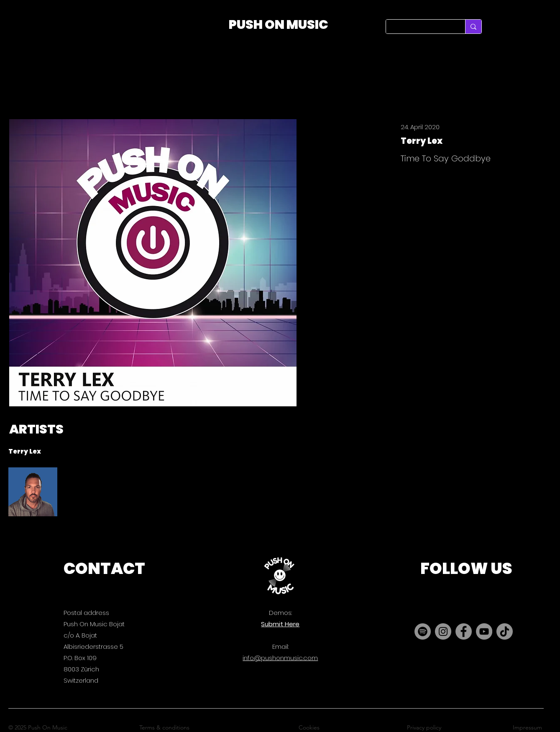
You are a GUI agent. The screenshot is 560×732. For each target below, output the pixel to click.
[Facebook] (464, 631)
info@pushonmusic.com (280, 658)
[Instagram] (443, 631)
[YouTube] (484, 631)
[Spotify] (423, 631)
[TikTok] (505, 631)
